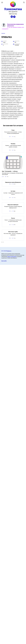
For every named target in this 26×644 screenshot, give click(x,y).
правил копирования (12, 257)
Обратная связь (13, 14)
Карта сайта (4, 261)
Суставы (13, 191)
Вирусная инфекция (13, 205)
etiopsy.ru (9, 251)
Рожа (13, 130)
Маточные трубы (13, 232)
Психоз (13, 218)
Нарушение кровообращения (13, 182)
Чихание (13, 144)
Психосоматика (13, 9)
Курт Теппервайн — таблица (10, 171)
